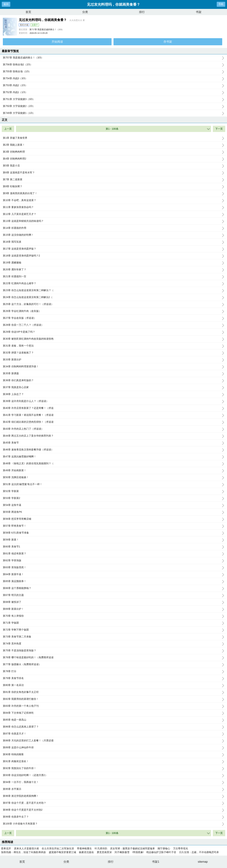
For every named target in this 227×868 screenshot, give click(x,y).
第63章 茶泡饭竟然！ (113, 567)
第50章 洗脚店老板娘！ (113, 477)
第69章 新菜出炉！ (113, 609)
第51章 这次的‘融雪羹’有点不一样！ (113, 484)
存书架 (168, 42)
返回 (6, 4)
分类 (85, 12)
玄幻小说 (24, 25)
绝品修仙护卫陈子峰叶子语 (161, 852)
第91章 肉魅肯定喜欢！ (113, 761)
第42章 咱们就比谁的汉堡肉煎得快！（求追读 (113, 422)
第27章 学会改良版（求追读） (113, 318)
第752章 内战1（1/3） (113, 92)
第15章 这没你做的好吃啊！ (113, 235)
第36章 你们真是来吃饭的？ (113, 380)
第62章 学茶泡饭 (113, 561)
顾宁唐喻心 (164, 848)
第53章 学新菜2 (113, 498)
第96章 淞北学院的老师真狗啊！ (113, 796)
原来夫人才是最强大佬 (26, 848)
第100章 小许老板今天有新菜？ (113, 824)
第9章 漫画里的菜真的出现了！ (113, 193)
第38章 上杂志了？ (113, 394)
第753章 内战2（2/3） (113, 85)
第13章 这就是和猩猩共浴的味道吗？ (113, 221)
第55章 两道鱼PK (113, 512)
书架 (199, 12)
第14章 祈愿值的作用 (113, 228)
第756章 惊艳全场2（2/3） (113, 65)
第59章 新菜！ (113, 540)
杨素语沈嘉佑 (86, 852)
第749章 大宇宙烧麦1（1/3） (113, 113)
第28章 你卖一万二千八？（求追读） (113, 325)
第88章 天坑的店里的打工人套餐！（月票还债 (113, 741)
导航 (221, 4)
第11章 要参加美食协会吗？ (113, 207)
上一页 (8, 129)
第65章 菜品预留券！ (113, 581)
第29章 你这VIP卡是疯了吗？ (113, 332)
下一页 (219, 129)
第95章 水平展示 (113, 789)
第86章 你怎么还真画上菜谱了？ (113, 727)
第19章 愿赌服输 (113, 263)
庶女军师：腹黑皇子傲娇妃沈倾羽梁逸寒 (132, 848)
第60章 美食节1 (113, 547)
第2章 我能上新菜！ (113, 145)
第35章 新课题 (113, 374)
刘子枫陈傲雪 (122, 852)
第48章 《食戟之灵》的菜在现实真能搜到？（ (113, 464)
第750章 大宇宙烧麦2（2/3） (113, 106)
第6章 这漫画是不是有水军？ (113, 173)
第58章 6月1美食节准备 (113, 533)
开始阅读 (57, 42)
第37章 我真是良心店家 (113, 387)
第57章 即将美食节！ (113, 526)
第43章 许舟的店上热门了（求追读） (113, 429)
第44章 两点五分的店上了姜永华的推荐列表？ (113, 436)
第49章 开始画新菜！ (113, 470)
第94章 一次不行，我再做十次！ (113, 782)
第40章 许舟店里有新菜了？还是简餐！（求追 (113, 408)
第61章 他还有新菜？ (113, 554)
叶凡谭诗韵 (101, 848)
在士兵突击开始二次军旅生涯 (58, 848)
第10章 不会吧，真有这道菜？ (113, 200)
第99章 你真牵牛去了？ (113, 817)
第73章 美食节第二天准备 (113, 637)
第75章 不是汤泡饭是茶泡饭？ (113, 651)
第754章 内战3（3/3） (113, 79)
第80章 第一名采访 (113, 685)
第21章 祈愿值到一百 (113, 277)
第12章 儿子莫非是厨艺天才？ (113, 214)
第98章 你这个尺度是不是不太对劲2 (113, 810)
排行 (142, 12)
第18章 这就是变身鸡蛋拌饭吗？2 (113, 256)
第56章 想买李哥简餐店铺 (113, 519)
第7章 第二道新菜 (113, 180)
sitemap (203, 862)
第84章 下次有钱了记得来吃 (113, 713)
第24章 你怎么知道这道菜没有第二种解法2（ (113, 297)
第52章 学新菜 (113, 491)
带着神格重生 (84, 848)
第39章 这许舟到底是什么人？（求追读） (113, 401)
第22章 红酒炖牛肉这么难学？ (113, 283)
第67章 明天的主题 (113, 595)
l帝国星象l (138, 852)
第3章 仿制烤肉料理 (113, 152)
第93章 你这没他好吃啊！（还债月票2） (113, 775)
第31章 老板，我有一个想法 (113, 346)
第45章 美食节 (113, 443)
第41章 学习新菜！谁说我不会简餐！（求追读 (113, 415)
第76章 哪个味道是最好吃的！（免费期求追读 (113, 658)
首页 (28, 12)
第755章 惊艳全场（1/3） (113, 72)
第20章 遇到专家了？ (113, 270)
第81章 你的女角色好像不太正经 (113, 692)
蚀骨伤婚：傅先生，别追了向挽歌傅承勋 (23, 852)
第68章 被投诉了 (113, 602)
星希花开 (6, 848)
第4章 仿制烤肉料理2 (113, 159)
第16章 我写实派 (113, 242)
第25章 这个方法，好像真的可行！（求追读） (113, 304)
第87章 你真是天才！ (113, 734)
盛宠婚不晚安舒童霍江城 (62, 852)
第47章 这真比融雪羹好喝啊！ (113, 457)
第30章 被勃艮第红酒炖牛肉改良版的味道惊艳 (113, 339)
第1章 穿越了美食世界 (113, 138)
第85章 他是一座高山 (113, 720)
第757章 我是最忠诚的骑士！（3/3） (46, 29)
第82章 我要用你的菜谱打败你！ (113, 699)
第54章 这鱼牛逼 (113, 505)
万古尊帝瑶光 (181, 848)
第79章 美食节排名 (113, 678)
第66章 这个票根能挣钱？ (113, 588)
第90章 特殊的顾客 (113, 755)
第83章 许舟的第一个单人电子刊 (113, 706)
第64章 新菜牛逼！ (113, 574)
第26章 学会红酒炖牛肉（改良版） (113, 311)
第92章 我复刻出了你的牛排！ (113, 768)
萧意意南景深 (104, 852)
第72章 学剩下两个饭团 (113, 630)
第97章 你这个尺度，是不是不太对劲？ (113, 803)
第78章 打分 (113, 671)
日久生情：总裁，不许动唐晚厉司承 (199, 852)
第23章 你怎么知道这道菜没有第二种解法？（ (113, 290)
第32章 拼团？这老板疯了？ (113, 353)
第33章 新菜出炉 (113, 360)
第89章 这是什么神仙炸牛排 (113, 748)
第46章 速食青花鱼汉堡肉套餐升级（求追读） (113, 450)
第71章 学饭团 (113, 623)
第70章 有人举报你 (113, 616)
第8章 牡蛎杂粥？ (113, 186)
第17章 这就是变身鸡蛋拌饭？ (113, 249)
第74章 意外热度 (113, 644)
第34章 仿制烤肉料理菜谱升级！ (113, 367)
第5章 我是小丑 (113, 166)
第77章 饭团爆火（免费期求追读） (113, 664)
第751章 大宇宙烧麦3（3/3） (113, 99)
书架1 (156, 862)
